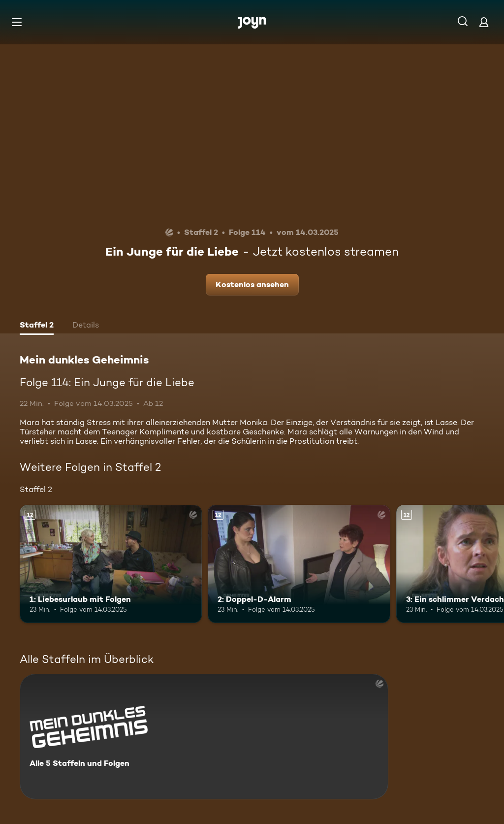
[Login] (484, 22)
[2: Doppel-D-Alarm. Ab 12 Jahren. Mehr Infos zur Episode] (299, 564)
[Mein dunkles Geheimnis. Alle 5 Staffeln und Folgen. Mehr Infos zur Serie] (204, 737)
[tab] (37, 326)
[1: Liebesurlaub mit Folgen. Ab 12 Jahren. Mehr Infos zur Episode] (111, 564)
